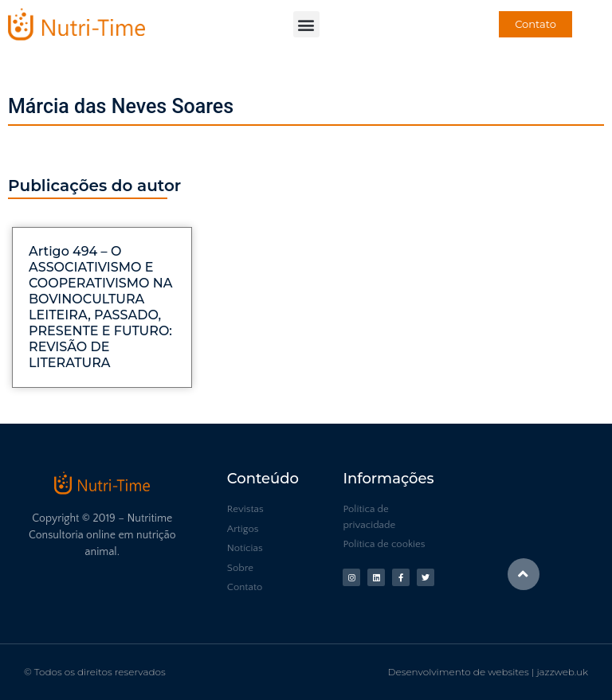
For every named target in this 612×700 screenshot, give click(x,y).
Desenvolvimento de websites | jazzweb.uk (488, 672)
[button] (306, 24)
